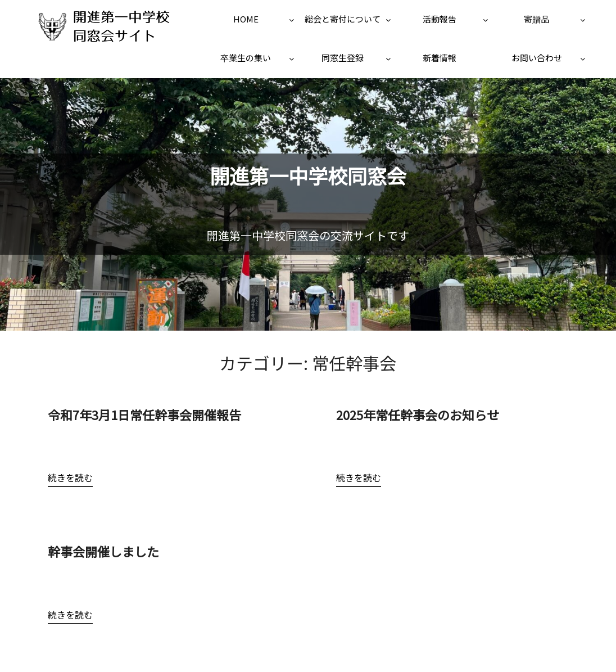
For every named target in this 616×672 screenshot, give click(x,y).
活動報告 (440, 19)
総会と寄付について (343, 19)
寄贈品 (536, 19)
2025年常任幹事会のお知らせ (418, 414)
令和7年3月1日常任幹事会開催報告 (144, 414)
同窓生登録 (343, 58)
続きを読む (70, 477)
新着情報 (440, 58)
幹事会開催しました (110, 551)
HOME (246, 19)
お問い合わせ (537, 58)
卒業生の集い (246, 58)
